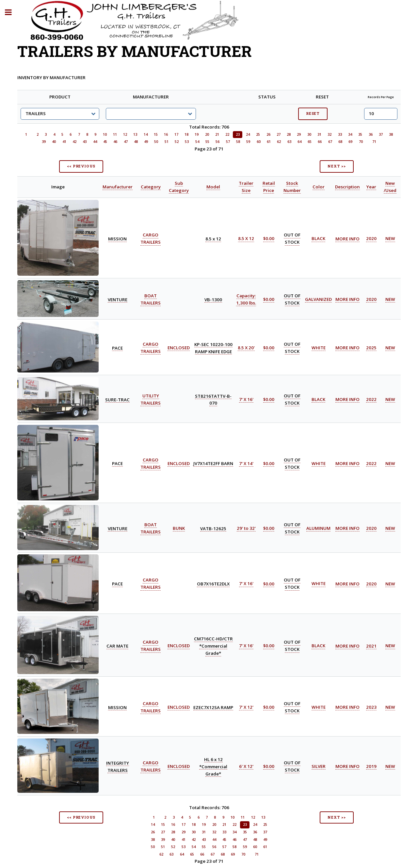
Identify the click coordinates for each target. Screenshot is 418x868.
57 (228, 142)
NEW (390, 239)
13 (135, 134)
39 (44, 142)
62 (279, 142)
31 (319, 134)
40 (54, 142)
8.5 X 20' (246, 348)
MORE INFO (347, 239)
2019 (371, 766)
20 (207, 134)
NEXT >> (337, 166)
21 (217, 134)
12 (125, 134)
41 (64, 142)
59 (248, 142)
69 (350, 142)
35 (360, 134)
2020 (371, 239)
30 (309, 134)
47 (126, 142)
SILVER (319, 766)
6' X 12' (246, 766)
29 (299, 134)
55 (207, 142)
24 (248, 134)
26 (268, 134)
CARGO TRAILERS (151, 584)
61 (269, 142)
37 (381, 134)
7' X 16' (246, 399)
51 (167, 142)
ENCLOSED (179, 348)
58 (238, 142)
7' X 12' (246, 707)
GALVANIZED (318, 299)
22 (227, 134)
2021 (371, 646)
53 (187, 142)
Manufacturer (118, 187)
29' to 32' (246, 528)
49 (146, 142)
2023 (371, 707)
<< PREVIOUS (81, 166)
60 (259, 142)
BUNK (179, 528)
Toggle (12, 12)
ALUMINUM (318, 528)
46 (115, 142)
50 (156, 142)
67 (330, 142)
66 (320, 142)
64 (299, 142)
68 (340, 142)
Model (213, 187)
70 (361, 142)
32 (330, 134)
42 (74, 142)
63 (289, 142)
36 (371, 134)
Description (347, 187)
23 (238, 134)
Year (371, 187)
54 (197, 142)
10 (105, 134)
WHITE (319, 348)
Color (319, 187)
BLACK (318, 239)
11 (115, 134)
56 (217, 142)
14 (146, 134)
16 (166, 134)
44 (95, 142)
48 (136, 142)
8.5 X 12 (246, 239)
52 (177, 142)
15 (156, 134)
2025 (371, 348)
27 (279, 134)
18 (186, 134)
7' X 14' (246, 463)
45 (105, 142)
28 (289, 134)
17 (176, 134)
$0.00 (269, 239)
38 (391, 134)
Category (151, 187)
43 (85, 142)
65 (310, 142)
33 (340, 134)
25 (258, 134)
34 (350, 134)
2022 (371, 399)
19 (197, 134)
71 (374, 142)
